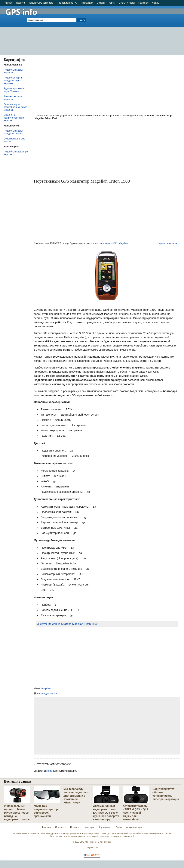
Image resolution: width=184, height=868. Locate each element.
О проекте (61, 827)
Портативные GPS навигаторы (89, 116)
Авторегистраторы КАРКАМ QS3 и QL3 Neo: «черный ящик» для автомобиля (135, 813)
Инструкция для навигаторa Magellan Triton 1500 (67, 624)
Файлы (156, 3)
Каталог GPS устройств (41, 3)
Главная (8, 3)
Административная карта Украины (14, 90)
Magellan (46, 688)
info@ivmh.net (92, 847)
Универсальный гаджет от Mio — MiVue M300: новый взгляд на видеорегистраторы (17, 813)
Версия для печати (168, 243)
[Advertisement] (136, 29)
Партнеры (89, 827)
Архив (119, 827)
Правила (75, 827)
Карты (112, 3)
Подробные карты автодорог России (13, 132)
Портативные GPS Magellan (122, 116)
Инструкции (87, 3)
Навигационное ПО (67, 3)
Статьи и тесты (127, 3)
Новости (20, 3)
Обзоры (101, 3)
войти (49, 771)
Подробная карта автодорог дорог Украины (13, 81)
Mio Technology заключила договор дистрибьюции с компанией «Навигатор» (76, 796)
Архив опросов (134, 827)
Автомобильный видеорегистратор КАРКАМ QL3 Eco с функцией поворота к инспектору (106, 813)
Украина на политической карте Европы (14, 118)
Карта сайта (105, 827)
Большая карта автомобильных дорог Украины (15, 107)
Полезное (143, 3)
